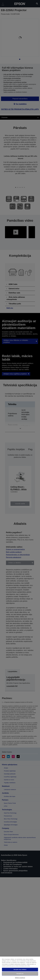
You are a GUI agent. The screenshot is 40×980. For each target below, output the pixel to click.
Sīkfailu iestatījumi (20, 978)
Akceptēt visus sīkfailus (20, 970)
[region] (20, 968)
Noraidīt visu (20, 974)
